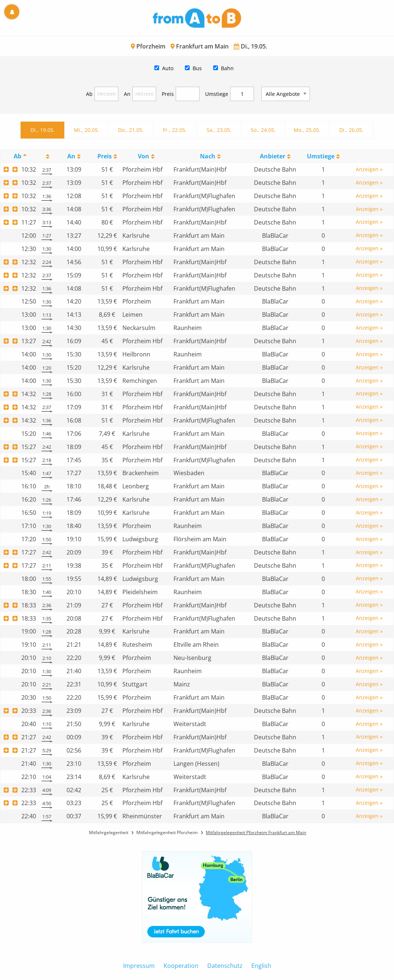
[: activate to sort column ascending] (47, 156)
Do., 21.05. (131, 130)
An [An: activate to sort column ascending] (71, 156)
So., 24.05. (263, 130)
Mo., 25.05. (307, 130)
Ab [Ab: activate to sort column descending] (17, 156)
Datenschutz (225, 966)
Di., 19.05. (43, 130)
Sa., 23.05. (219, 130)
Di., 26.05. (351, 130)
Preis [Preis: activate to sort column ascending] (105, 156)
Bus (197, 68)
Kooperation (181, 966)
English (261, 966)
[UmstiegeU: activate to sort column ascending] (323, 156)
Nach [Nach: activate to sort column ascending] (208, 156)
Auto (168, 68)
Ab (89, 94)
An (127, 94)
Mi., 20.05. (87, 130)
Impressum (139, 966)
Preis (168, 94)
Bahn (227, 68)
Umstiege (217, 94)
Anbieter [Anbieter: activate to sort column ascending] (273, 156)
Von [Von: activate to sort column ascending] (144, 156)
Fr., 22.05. (175, 130)
